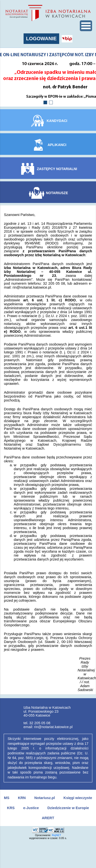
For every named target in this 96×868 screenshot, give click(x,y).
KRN (22, 798)
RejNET (56, 835)
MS (7, 798)
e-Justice (31, 808)
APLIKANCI (57, 145)
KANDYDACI (57, 121)
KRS (11, 808)
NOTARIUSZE (57, 193)
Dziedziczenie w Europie (68, 808)
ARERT (48, 818)
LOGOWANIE (41, 39)
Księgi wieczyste (78, 798)
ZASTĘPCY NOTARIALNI (57, 169)
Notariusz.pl (45, 798)
